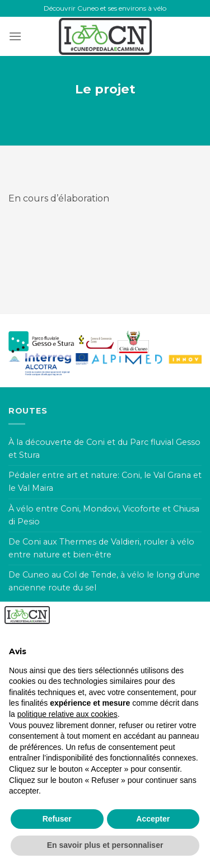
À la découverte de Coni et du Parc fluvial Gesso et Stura (104, 449)
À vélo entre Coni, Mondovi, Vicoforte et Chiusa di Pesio (104, 515)
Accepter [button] (153, 819)
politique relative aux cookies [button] (67, 714)
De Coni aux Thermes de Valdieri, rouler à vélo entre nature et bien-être (101, 548)
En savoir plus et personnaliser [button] (105, 845)
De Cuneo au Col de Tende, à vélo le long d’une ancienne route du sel (104, 581)
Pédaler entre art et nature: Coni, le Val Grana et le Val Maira (105, 482)
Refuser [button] (57, 819)
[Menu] (15, 36)
